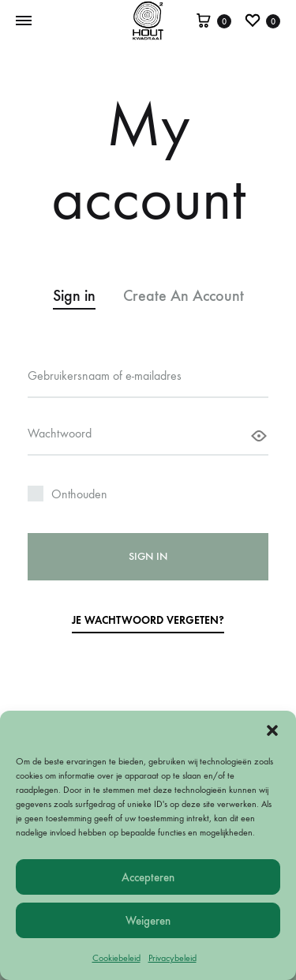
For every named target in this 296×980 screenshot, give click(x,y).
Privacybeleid (172, 958)
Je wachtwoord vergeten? (148, 620)
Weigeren (148, 921)
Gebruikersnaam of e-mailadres (106, 375)
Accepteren (148, 877)
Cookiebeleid (116, 958)
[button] (272, 730)
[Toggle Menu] (24, 21)
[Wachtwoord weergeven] (259, 436)
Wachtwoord (61, 432)
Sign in (148, 556)
